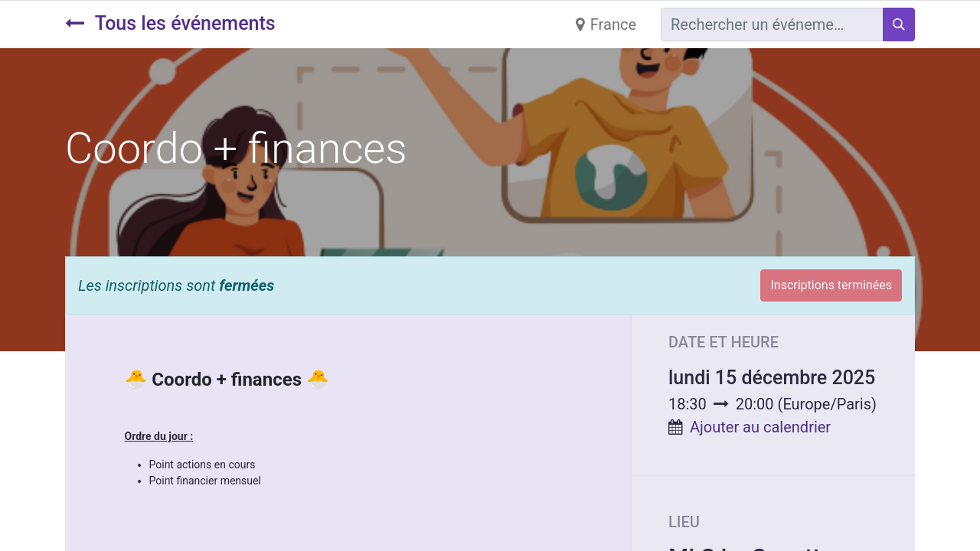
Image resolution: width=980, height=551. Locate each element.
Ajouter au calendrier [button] (760, 427)
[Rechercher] (899, 24)
